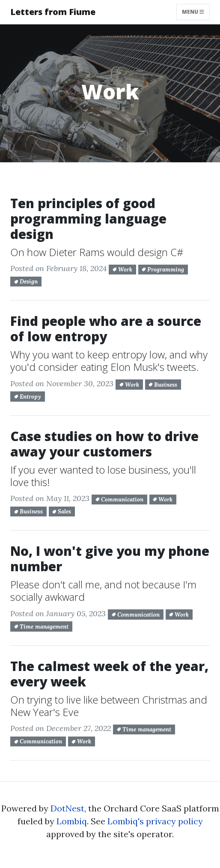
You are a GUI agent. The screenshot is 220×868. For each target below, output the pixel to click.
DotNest (67, 808)
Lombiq (72, 821)
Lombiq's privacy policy (155, 821)
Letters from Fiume (53, 12)
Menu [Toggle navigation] (196, 12)
